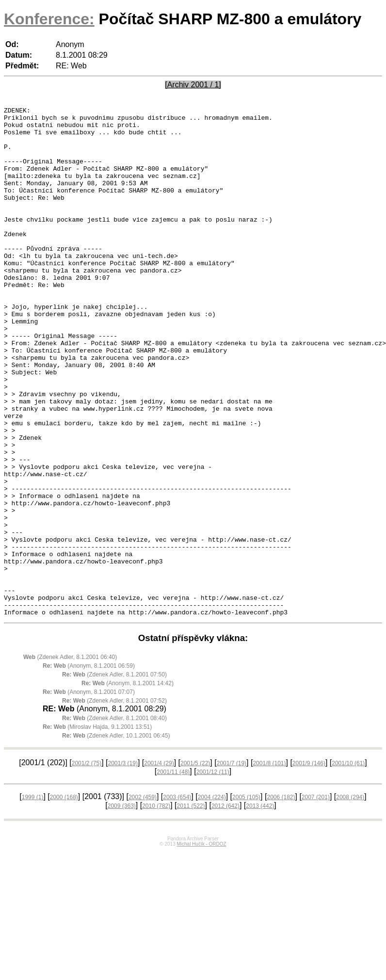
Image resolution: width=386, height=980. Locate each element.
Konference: (49, 19)
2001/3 (123, 865)
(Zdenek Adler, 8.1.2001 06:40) (70, 759)
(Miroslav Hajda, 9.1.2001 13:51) (97, 829)
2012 (225, 908)
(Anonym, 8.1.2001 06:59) (89, 768)
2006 (281, 899)
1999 (33, 899)
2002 (143, 899)
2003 (177, 899)
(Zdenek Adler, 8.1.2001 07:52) (114, 803)
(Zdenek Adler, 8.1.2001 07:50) (114, 776)
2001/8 (269, 865)
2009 (122, 908)
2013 (260, 908)
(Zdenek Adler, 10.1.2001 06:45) (116, 837)
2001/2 (87, 865)
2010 (156, 908)
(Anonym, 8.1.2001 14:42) (128, 785)
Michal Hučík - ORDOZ (201, 946)
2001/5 (195, 865)
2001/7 (232, 865)
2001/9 (309, 865)
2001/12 (213, 874)
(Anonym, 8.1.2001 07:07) (89, 794)
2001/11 (173, 874)
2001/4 (159, 865)
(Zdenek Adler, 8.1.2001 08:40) (114, 820)
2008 (350, 899)
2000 (64, 899)
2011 (191, 908)
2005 (246, 899)
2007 (316, 899)
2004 (212, 899)
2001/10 (348, 865)
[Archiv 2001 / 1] (193, 85)
